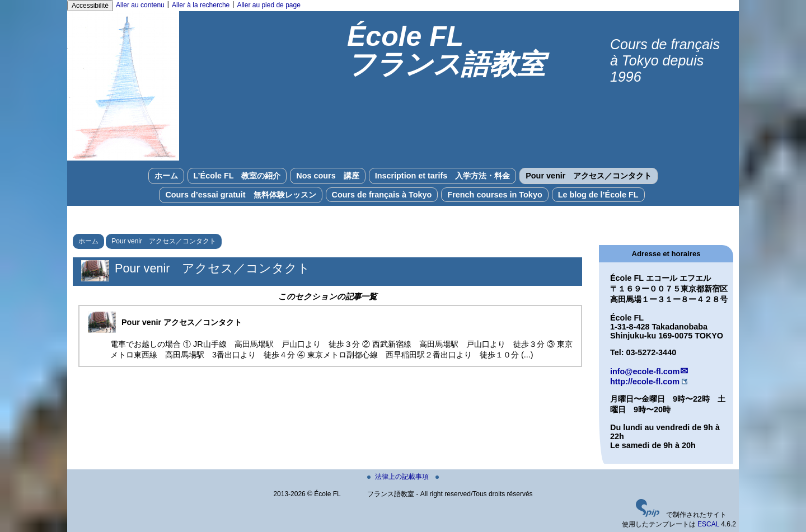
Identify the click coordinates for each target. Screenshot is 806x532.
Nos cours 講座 (327, 176)
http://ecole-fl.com (645, 382)
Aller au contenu (140, 5)
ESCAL (708, 524)
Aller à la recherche (201, 5)
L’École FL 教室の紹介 (237, 176)
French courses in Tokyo (495, 195)
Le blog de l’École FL (598, 195)
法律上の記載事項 (399, 477)
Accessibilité (90, 6)
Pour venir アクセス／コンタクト (589, 176)
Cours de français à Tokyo (382, 195)
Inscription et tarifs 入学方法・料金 (443, 176)
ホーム (166, 176)
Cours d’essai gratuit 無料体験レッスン (240, 195)
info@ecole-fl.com (645, 371)
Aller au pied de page (268, 5)
